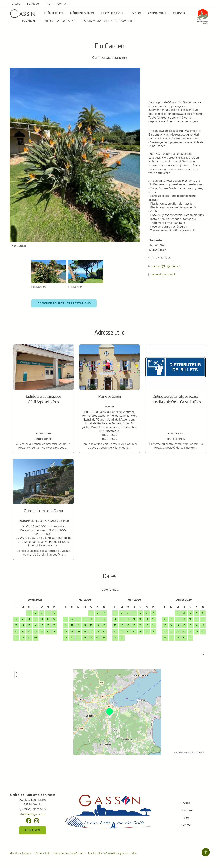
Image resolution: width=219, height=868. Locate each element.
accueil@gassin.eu (33, 814)
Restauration (112, 13)
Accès (16, 4)
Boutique (33, 4)
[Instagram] (37, 821)
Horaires (33, 830)
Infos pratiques (59, 21)
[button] (203, 654)
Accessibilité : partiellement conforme (59, 854)
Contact (62, 4)
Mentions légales (20, 854)
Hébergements (82, 13)
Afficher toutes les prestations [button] (64, 303)
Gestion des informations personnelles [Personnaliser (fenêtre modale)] (112, 854)
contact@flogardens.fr (166, 266)
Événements (54, 13)
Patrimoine (157, 13)
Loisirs (135, 13)
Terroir (179, 13)
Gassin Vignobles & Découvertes (108, 21)
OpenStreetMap (184, 752)
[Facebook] (29, 821)
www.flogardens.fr (164, 275)
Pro (48, 4)
